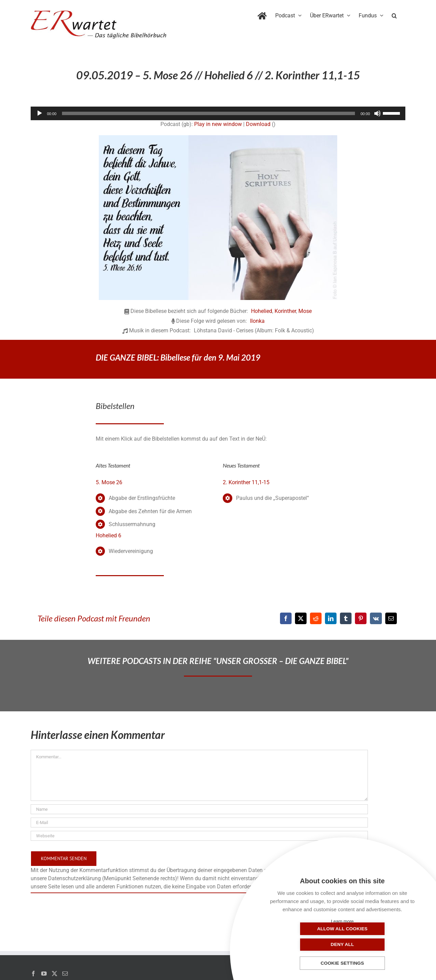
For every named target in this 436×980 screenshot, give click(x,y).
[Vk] (376, 618)
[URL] (199, 836)
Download (258, 124)
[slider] (209, 113)
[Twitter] (54, 974)
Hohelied (262, 311)
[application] (218, 113)
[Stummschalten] (377, 113)
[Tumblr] (346, 618)
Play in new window (218, 124)
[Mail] (65, 974)
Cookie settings (342, 963)
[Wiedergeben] (40, 113)
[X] (301, 618)
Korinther (285, 311)
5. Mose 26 (109, 482)
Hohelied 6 (108, 535)
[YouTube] (44, 974)
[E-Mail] (391, 618)
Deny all (376, 944)
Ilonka (257, 321)
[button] (394, 14)
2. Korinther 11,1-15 (246, 482)
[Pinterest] (361, 618)
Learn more (342, 921)
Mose (305, 311)
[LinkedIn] (331, 618)
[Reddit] (316, 618)
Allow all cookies (308, 944)
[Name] (199, 809)
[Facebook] (286, 618)
